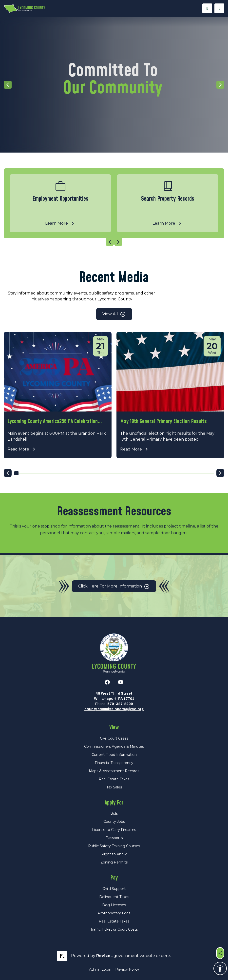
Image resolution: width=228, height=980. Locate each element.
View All (114, 314)
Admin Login (100, 969)
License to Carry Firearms (114, 830)
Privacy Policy (127, 969)
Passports (114, 838)
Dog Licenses (114, 905)
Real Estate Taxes (114, 779)
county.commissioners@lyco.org (114, 709)
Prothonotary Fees (114, 913)
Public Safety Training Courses (114, 846)
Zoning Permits (114, 862)
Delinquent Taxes (114, 897)
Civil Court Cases (114, 738)
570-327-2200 (120, 704)
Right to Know (114, 854)
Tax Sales (114, 787)
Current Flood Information (114, 755)
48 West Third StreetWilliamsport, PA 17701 (114, 696)
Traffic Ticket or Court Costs (114, 929)
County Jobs (114, 822)
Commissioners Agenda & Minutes (114, 746)
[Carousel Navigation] (114, 242)
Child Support (114, 889)
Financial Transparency (114, 763)
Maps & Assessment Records (114, 771)
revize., (104, 956)
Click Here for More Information (114, 587)
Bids (114, 813)
